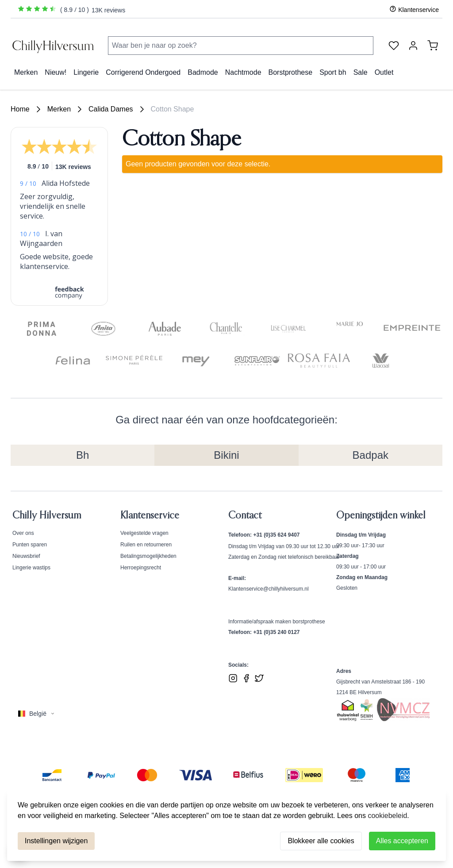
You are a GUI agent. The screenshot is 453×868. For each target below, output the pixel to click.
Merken (59, 109)
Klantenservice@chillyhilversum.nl (269, 589)
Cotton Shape (173, 109)
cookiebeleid (387, 816)
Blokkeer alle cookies (321, 841)
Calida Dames (111, 109)
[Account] (413, 46)
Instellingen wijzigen (56, 841)
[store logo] (54, 46)
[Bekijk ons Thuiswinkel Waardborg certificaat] (348, 711)
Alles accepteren (402, 841)
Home (20, 109)
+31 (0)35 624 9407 (276, 535)
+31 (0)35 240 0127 (276, 632)
